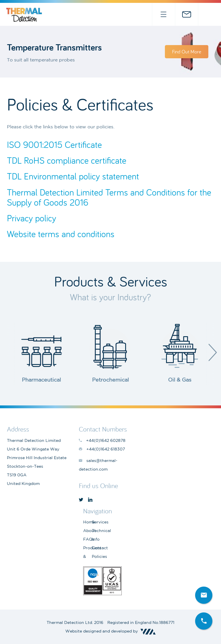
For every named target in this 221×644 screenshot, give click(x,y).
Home (89, 522)
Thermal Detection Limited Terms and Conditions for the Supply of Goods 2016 (109, 197)
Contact (100, 548)
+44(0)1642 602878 (209, 14)
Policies (99, 556)
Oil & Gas (180, 380)
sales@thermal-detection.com (186, 14)
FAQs (89, 539)
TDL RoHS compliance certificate (67, 160)
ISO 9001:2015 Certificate (54, 145)
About (89, 531)
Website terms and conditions (61, 234)
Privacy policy (32, 218)
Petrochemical (110, 380)
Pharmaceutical (41, 380)
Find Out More (187, 52)
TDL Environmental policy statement (73, 176)
